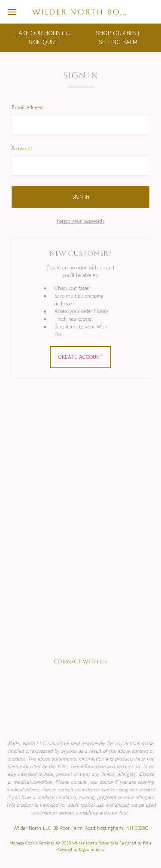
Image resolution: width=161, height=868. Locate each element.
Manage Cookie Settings (32, 843)
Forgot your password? (81, 221)
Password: (22, 148)
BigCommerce (92, 849)
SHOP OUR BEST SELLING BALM (118, 37)
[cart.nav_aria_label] (152, 12)
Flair (147, 843)
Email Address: (28, 107)
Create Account (80, 357)
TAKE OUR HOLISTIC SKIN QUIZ (43, 37)
